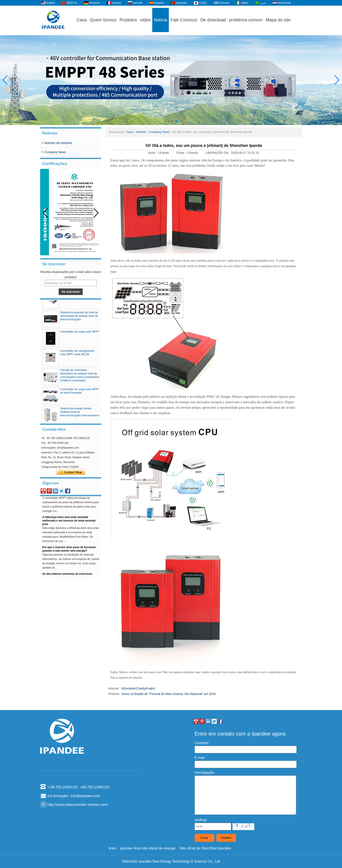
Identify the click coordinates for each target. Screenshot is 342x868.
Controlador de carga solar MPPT (80, 333)
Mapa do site (278, 20)
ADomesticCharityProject (138, 688)
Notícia (161, 20)
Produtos (128, 20)
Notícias (141, 132)
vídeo (145, 20)
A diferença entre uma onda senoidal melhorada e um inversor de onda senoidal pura (69, 522)
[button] (166, 121)
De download (213, 20)
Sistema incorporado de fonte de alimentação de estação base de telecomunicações (79, 317)
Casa (82, 20)
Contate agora (71, 472)
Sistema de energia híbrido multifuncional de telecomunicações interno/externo (80, 413)
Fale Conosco (184, 20)
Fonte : (182, 153)
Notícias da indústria (58, 143)
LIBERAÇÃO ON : (218, 153)
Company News (55, 152)
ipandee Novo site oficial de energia (148, 848)
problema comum (246, 20)
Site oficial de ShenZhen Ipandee (205, 848)
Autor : (153, 153)
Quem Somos (103, 20)
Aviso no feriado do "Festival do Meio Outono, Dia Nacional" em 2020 (169, 694)
